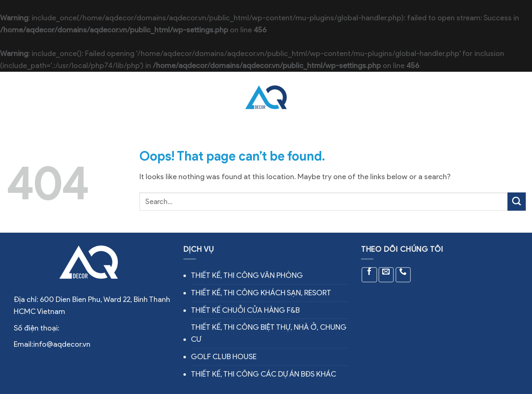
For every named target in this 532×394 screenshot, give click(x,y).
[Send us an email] (386, 275)
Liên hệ (370, 97)
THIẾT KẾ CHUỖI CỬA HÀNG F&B (245, 310)
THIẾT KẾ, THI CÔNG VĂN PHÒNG (247, 275)
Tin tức (341, 97)
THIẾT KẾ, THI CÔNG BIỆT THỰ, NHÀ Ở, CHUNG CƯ (269, 333)
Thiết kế (310, 97)
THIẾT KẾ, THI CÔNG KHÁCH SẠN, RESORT (261, 293)
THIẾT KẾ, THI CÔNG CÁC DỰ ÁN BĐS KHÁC (264, 374)
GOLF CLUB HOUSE (224, 357)
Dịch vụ (150, 97)
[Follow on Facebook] (369, 275)
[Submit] (517, 202)
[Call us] (403, 275)
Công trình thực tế (203, 97)
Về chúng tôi (108, 97)
